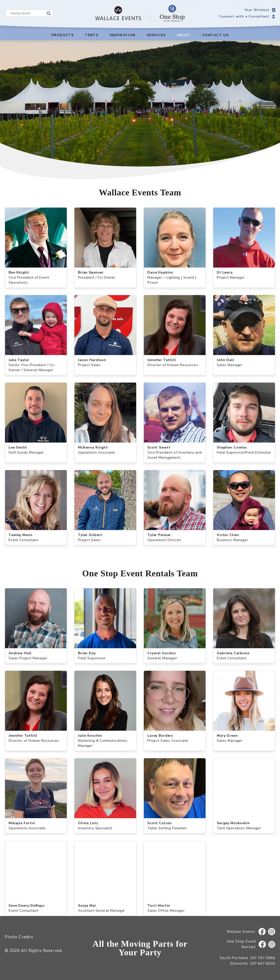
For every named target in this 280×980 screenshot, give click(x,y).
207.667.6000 (263, 963)
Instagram (272, 932)
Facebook (262, 932)
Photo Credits (19, 937)
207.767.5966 (263, 958)
